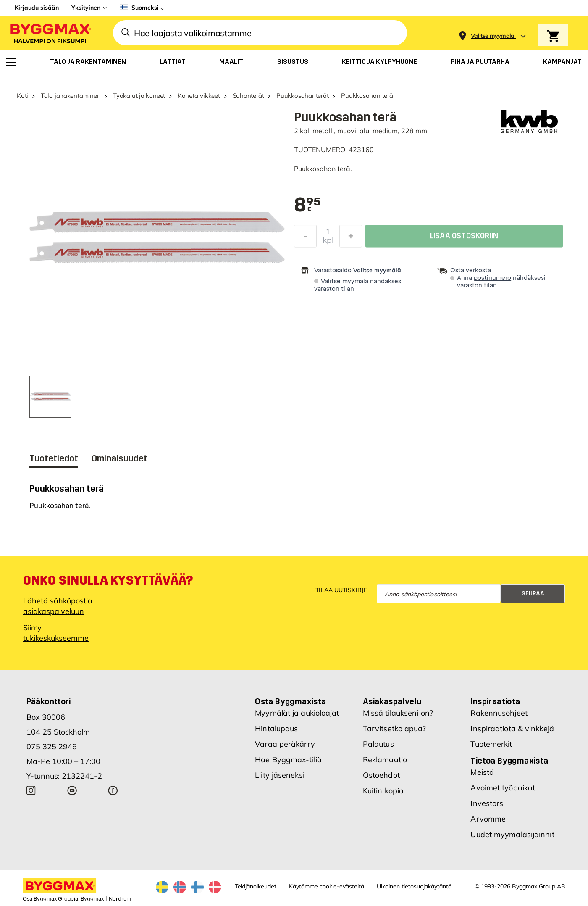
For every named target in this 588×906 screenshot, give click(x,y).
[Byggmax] (50, 33)
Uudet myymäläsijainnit (512, 834)
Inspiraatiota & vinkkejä (512, 728)
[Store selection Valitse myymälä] (493, 36)
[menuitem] (11, 62)
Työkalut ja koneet (139, 96)
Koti (22, 96)
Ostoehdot (381, 775)
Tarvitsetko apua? (395, 728)
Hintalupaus (276, 728)
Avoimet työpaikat (503, 788)
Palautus (378, 744)
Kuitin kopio (383, 791)
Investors (487, 803)
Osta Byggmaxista (290, 701)
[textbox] (308, 205)
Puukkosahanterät (302, 96)
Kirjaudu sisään (37, 8)
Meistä (482, 772)
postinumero (492, 278)
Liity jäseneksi (280, 775)
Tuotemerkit (491, 744)
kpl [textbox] (328, 242)
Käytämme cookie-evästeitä (327, 886)
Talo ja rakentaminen (71, 96)
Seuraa (533, 594)
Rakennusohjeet (499, 713)
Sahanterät (248, 96)
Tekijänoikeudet (256, 886)
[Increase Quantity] (351, 238)
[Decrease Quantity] (305, 238)
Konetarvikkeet (199, 96)
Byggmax (92, 899)
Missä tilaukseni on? (398, 713)
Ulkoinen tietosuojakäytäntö (414, 886)
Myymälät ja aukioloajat (297, 713)
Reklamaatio (385, 760)
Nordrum (120, 899)
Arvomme (488, 819)
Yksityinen (86, 8)
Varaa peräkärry (285, 744)
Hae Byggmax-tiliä (288, 760)
